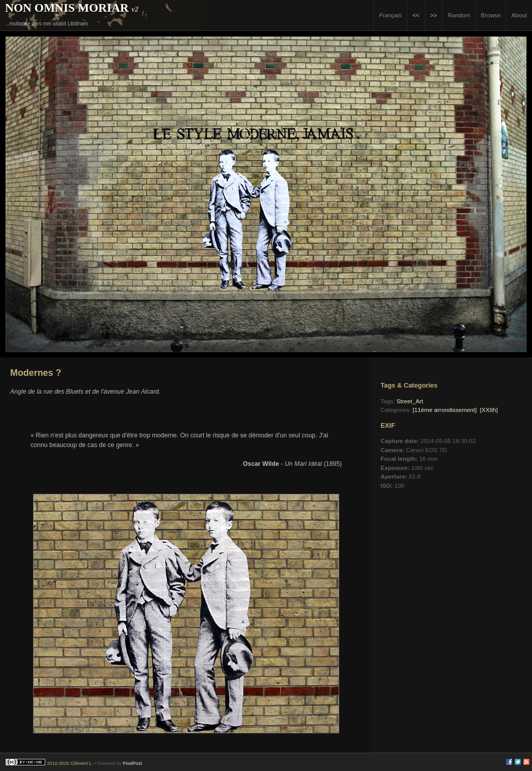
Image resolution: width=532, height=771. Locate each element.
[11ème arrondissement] (445, 410)
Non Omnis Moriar (67, 8)
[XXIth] (489, 410)
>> (434, 15)
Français (390, 15)
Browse (491, 15)
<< (416, 15)
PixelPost (132, 763)
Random (459, 15)
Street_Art (410, 401)
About (519, 15)
